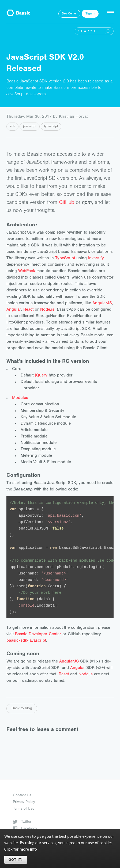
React (28, 310)
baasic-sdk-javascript (26, 641)
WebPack (27, 271)
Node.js (47, 310)
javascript (30, 127)
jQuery (41, 376)
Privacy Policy (24, 802)
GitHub (67, 203)
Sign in (90, 14)
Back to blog (22, 709)
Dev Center (69, 14)
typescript (51, 127)
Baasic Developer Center (38, 634)
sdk (12, 127)
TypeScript (65, 258)
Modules (20, 398)
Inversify (96, 258)
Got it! (16, 860)
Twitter (22, 822)
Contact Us (22, 796)
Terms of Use (24, 809)
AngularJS (102, 303)
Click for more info (21, 849)
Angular (14, 310)
